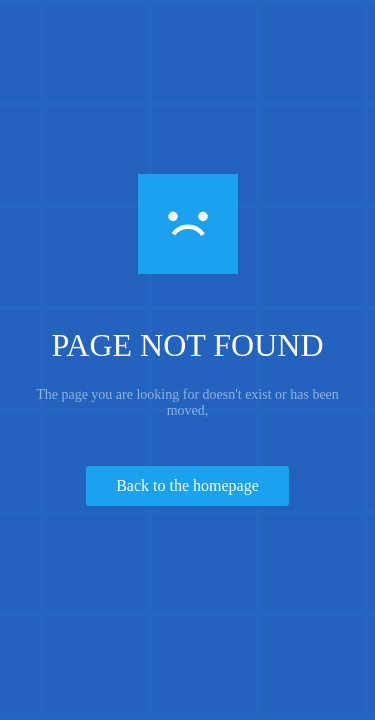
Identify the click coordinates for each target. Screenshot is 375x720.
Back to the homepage (187, 485)
